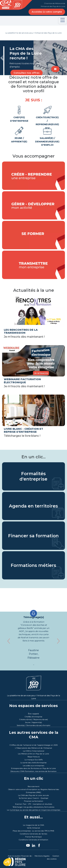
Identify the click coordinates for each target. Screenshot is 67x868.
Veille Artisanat (33, 828)
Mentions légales (42, 856)
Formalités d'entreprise (33, 476)
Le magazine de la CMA (33, 825)
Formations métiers (33, 565)
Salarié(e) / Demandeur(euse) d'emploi (47, 136)
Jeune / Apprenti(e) (19, 134)
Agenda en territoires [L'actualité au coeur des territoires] (33, 506)
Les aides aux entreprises (33, 766)
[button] (2, 58)
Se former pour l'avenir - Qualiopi (33, 798)
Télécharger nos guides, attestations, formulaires (33, 807)
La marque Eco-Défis (34, 760)
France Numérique (33, 837)
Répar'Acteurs (34, 757)
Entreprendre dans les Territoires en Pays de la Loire (33, 768)
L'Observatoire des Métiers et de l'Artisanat (33, 748)
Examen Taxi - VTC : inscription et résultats (34, 804)
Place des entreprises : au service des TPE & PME (33, 831)
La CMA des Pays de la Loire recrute (33, 795)
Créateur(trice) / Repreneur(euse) (47, 115)
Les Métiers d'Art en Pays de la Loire (33, 754)
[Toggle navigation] (63, 21)
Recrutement (33, 786)
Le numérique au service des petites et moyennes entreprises (34, 810)
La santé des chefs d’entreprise (33, 763)
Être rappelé (33, 714)
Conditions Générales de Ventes (33, 834)
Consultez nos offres (27, 73)
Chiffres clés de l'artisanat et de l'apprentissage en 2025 (34, 745)
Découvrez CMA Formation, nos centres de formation (33, 771)
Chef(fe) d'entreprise (19, 114)
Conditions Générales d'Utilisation (33, 840)
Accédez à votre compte (47, 12)
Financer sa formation (33, 536)
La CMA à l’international (34, 751)
